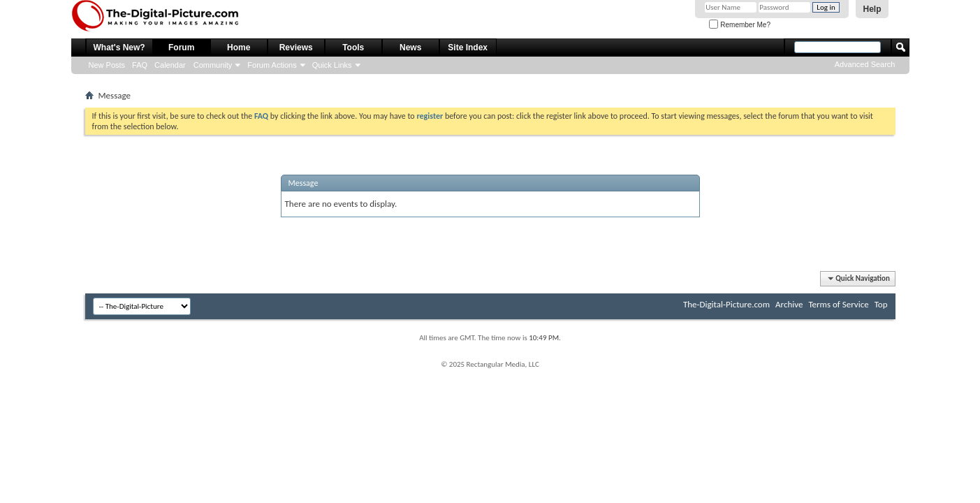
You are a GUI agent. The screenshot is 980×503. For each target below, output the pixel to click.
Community (213, 65)
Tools (353, 48)
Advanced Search (865, 64)
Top (881, 304)
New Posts (107, 65)
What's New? (119, 48)
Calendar (170, 65)
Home (239, 48)
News (410, 48)
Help (872, 9)
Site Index (468, 48)
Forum (181, 48)
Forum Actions (272, 65)
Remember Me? (739, 25)
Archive (789, 304)
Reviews (296, 48)
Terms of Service (838, 304)
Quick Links (332, 65)
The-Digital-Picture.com (726, 304)
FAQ (140, 65)
